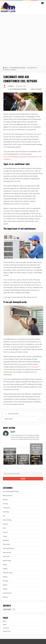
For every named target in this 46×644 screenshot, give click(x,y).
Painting (5, 577)
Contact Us (6, 628)
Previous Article (13, 414)
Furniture (5, 532)
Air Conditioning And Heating (17, 68)
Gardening (6, 540)
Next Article (9, 419)
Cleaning (5, 504)
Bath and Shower (8, 496)
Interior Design (7, 561)
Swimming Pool (7, 593)
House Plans (6, 556)
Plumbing (6, 581)
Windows (5, 597)
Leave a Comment (36, 89)
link (36, 297)
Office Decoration (8, 573)
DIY (4, 516)
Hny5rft (11, 86)
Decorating (6, 512)
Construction (6, 508)
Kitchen (5, 565)
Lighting (5, 569)
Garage (5, 536)
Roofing (5, 589)
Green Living (6, 544)
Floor (4, 528)
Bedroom (6, 500)
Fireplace (5, 524)
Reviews (5, 585)
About (5, 625)
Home (5, 68)
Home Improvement (8, 548)
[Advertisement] (23, 39)
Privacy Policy (7, 631)
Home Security (7, 552)
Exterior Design (7, 520)
